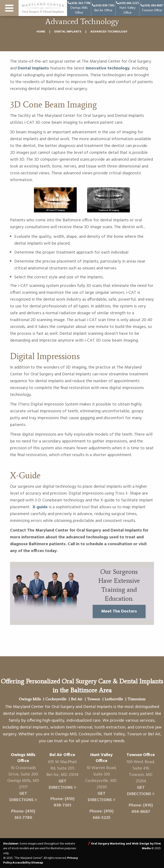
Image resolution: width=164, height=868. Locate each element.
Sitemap (37, 863)
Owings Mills (30, 699)
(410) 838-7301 (64, 802)
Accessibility (21, 863)
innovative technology (108, 68)
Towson (94, 699)
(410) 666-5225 (103, 815)
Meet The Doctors (119, 611)
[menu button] (9, 9)
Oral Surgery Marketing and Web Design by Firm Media (126, 846)
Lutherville (114, 699)
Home (41, 32)
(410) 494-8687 (142, 809)
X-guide (40, 507)
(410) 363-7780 (25, 815)
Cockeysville (56, 699)
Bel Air (77, 699)
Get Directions (23, 797)
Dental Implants (68, 32)
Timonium (136, 699)
